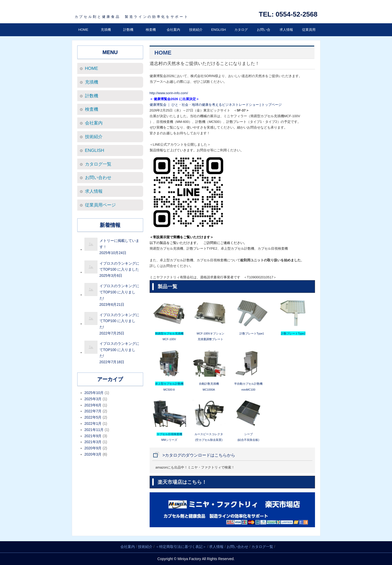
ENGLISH (218, 30)
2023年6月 (93, 405)
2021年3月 (93, 442)
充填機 (106, 30)
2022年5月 (93, 417)
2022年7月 (93, 411)
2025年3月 (93, 399)
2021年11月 (94, 430)
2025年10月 (94, 393)
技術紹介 (196, 30)
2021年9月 (93, 436)
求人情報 (286, 30)
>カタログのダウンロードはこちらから (199, 455)
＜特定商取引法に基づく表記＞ (181, 547)
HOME (83, 30)
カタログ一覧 (241, 36)
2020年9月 (93, 448)
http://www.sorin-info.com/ (169, 93)
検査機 (151, 30)
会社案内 (173, 30)
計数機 (128, 30)
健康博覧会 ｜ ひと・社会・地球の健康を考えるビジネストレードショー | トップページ (216, 105)
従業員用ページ (309, 36)
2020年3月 (93, 454)
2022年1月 (93, 423)
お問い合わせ (264, 36)
